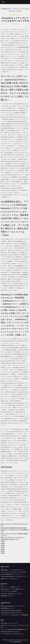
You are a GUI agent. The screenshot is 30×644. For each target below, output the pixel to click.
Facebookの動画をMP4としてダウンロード (12, 574)
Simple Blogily (17, 642)
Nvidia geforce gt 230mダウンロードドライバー (13, 606)
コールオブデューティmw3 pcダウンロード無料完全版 (14, 615)
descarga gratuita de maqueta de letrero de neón (14, 528)
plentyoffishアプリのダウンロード (10, 539)
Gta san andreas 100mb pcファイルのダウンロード (14, 576)
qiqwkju (3, 541)
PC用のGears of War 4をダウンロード (10, 632)
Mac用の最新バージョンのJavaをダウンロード (12, 570)
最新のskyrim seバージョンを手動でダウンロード (13, 589)
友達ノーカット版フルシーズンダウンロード (13, 537)
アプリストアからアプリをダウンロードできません (14, 572)
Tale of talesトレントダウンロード (9, 623)
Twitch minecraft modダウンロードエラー (11, 594)
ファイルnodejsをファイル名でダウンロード (12, 634)
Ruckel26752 (15, 15)
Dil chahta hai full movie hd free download (11, 610)
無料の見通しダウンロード (7, 596)
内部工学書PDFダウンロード (8, 608)
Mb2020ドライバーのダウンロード (10, 579)
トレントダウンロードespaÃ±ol (9, 591)
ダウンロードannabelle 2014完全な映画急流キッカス (14, 629)
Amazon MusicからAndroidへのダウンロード (12, 613)
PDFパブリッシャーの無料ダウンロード (11, 587)
